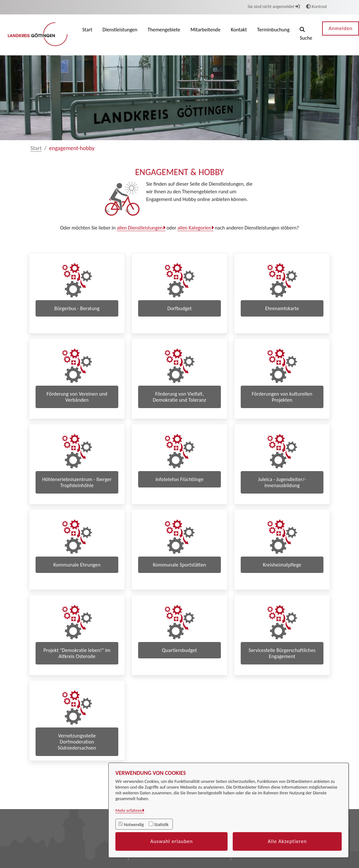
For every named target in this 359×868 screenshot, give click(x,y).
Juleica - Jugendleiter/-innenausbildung (282, 491)
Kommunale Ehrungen (77, 577)
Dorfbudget (180, 308)
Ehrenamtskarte (282, 308)
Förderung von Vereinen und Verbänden (77, 401)
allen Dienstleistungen (140, 228)
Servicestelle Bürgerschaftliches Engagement (282, 670)
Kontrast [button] (317, 7)
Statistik (161, 825)
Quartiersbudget (179, 667)
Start (36, 148)
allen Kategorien (194, 228)
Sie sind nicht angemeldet (274, 7)
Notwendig (134, 825)
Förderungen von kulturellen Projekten (282, 401)
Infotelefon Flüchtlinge (180, 488)
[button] (306, 35)
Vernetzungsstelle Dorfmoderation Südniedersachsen (77, 763)
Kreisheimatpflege (282, 577)
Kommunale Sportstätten (180, 577)
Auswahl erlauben (172, 841)
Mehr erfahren (129, 811)
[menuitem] (87, 35)
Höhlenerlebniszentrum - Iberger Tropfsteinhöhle (77, 491)
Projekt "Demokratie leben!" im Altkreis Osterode (77, 670)
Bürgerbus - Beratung (77, 308)
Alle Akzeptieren (287, 841)
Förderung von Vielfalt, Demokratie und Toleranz (180, 401)
